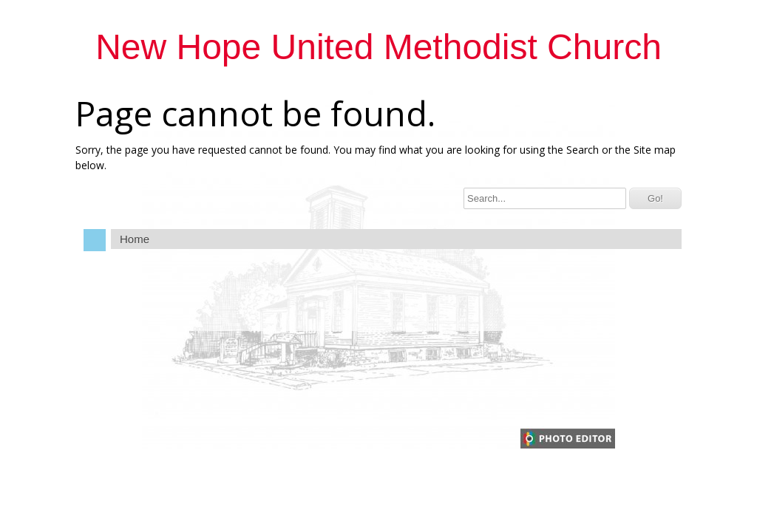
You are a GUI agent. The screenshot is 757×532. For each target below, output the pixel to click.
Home (135, 239)
